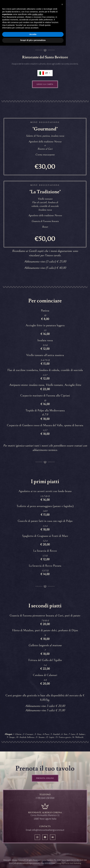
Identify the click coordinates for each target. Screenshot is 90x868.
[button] (62, 827)
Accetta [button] (33, 857)
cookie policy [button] (37, 837)
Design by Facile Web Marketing (69, 863)
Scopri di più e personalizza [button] (33, 863)
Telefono (45, 795)
